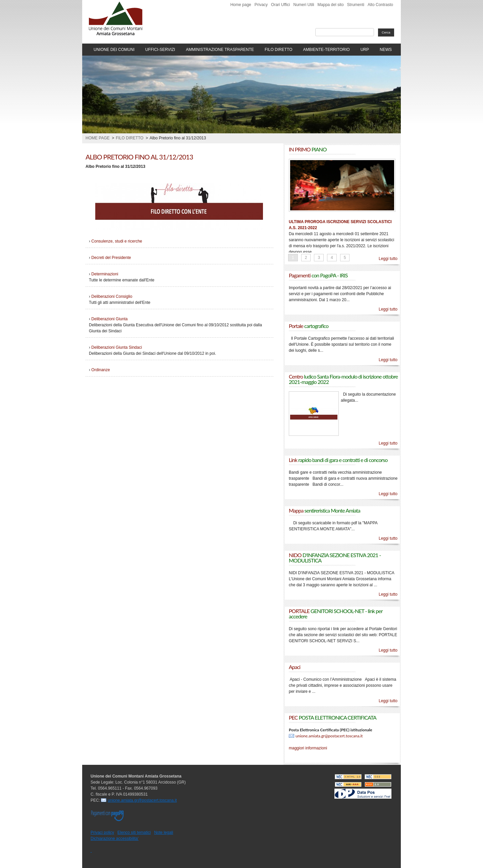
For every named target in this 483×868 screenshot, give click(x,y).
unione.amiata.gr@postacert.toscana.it (329, 736)
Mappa (325, 510)
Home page (241, 5)
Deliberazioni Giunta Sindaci (117, 347)
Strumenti (356, 5)
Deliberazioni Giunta (109, 319)
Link (338, 460)
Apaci (294, 667)
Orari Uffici (280, 5)
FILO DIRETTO (278, 50)
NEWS (386, 50)
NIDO (335, 558)
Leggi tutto (388, 259)
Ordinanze (100, 370)
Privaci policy (102, 832)
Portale (309, 326)
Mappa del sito (331, 5)
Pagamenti (318, 275)
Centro (343, 379)
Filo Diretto (129, 138)
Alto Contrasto (380, 5)
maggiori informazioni (308, 748)
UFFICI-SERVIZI (160, 50)
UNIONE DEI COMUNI (114, 50)
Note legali (164, 832)
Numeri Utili (304, 5)
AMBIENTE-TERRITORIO (327, 50)
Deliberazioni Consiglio (112, 296)
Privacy (261, 5)
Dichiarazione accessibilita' (115, 839)
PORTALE (336, 614)
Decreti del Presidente (111, 258)
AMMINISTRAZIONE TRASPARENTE (220, 50)
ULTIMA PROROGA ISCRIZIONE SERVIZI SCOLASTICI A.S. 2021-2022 (340, 225)
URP (365, 50)
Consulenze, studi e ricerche (117, 241)
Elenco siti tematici (134, 832)
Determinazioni (105, 274)
